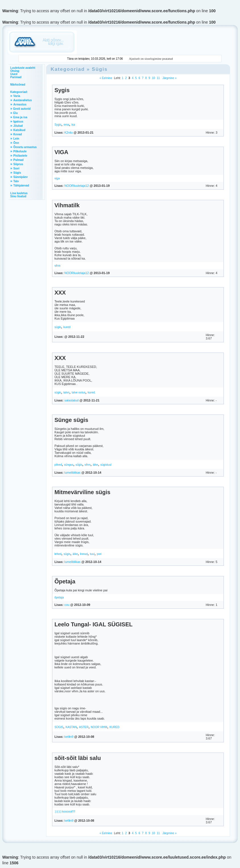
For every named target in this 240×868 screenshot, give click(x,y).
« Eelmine (106, 78)
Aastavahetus (23, 100)
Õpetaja (65, 581)
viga (57, 178)
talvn (66, 392)
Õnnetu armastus (25, 147)
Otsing (15, 71)
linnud (84, 554)
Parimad (16, 77)
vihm (57, 266)
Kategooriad (68, 69)
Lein (16, 139)
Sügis (17, 173)
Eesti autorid (22, 109)
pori (99, 554)
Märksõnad (18, 85)
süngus (69, 465)
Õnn (16, 143)
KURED (114, 727)
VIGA (61, 152)
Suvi (16, 168)
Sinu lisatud (18, 196)
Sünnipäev (21, 177)
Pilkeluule (20, 151)
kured (67, 327)
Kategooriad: (19, 92)
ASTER (84, 727)
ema (66, 125)
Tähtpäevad (21, 186)
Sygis (62, 90)
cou (67, 605)
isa (73, 125)
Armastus (20, 104)
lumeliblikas (72, 473)
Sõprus (18, 164)
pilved (58, 465)
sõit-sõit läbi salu (77, 758)
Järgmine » (169, 78)
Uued (14, 74)
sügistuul (106, 465)
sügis (58, 327)
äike (95, 465)
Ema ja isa (20, 117)
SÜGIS (59, 727)
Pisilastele (20, 156)
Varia (17, 96)
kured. (92, 392)
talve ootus (78, 392)
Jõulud (18, 126)
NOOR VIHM (99, 727)
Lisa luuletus (19, 193)
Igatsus (18, 122)
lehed (58, 554)
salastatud (71, 400)
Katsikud (19, 130)
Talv (16, 181)
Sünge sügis (71, 420)
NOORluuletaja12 (76, 186)
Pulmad (18, 160)
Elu (16, 113)
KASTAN (71, 727)
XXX (60, 293)
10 (153, 78)
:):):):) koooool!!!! (65, 812)
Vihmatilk (67, 205)
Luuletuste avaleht (23, 68)
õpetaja (59, 597)
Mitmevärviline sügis (82, 492)
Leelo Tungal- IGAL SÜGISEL (93, 624)
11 (158, 78)
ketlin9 (69, 737)
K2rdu (68, 132)
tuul (92, 554)
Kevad (18, 134)
